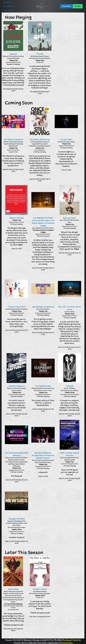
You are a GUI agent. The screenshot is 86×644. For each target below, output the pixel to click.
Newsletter (66, 6)
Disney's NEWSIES (17, 519)
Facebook (67, 640)
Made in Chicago (17, 218)
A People (70, 386)
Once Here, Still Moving (40, 139)
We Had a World (40, 589)
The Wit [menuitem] (7, 2)
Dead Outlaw (13, 589)
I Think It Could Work (17, 307)
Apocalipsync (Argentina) (43, 307)
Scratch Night (66, 139)
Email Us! (77, 640)
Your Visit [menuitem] (8, 10)
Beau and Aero (69, 218)
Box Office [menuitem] (8, 6)
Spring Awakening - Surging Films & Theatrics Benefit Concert (43, 455)
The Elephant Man (43, 386)
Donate (78, 6)
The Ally (40, 54)
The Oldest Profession (13, 139)
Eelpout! (13, 54)
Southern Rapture (17, 386)
